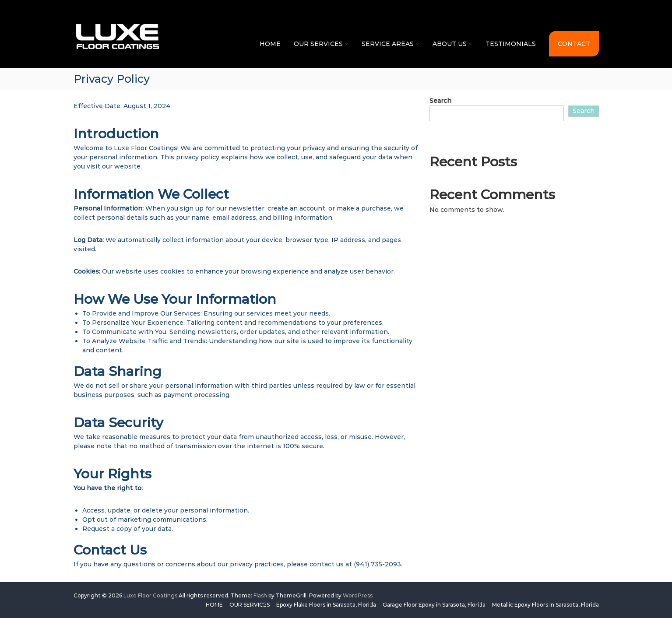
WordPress (358, 595)
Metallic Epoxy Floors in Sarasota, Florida (545, 605)
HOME (270, 44)
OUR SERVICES (318, 44)
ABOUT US (450, 44)
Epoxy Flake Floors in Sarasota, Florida (326, 605)
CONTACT (574, 44)
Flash (260, 595)
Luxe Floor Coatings (150, 595)
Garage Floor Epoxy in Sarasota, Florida (434, 605)
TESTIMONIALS (511, 44)
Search (440, 101)
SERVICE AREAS (388, 44)
